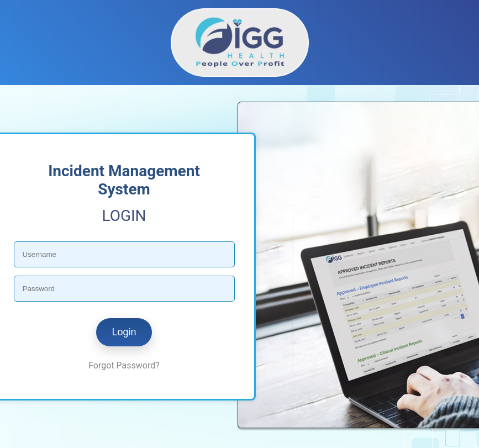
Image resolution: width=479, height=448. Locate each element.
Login (124, 332)
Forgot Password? (124, 365)
